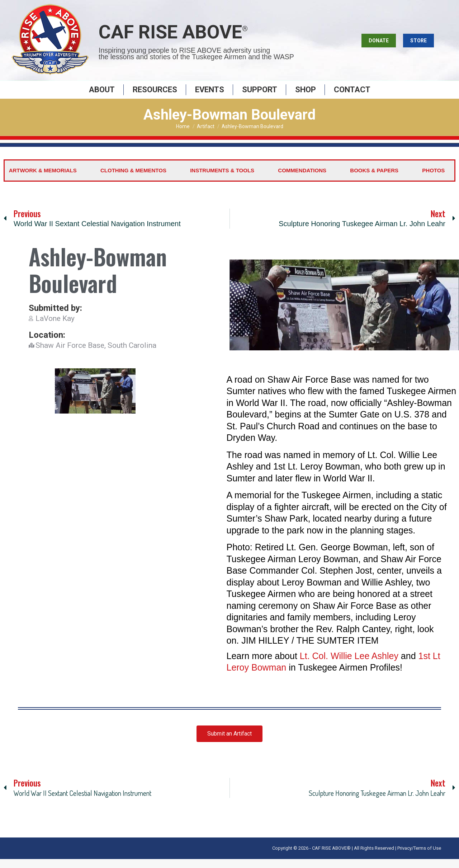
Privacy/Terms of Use (419, 857)
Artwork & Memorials (43, 179)
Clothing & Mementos (133, 179)
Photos (433, 179)
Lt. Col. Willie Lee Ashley (349, 665)
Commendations (302, 179)
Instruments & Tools (222, 179)
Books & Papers (374, 179)
